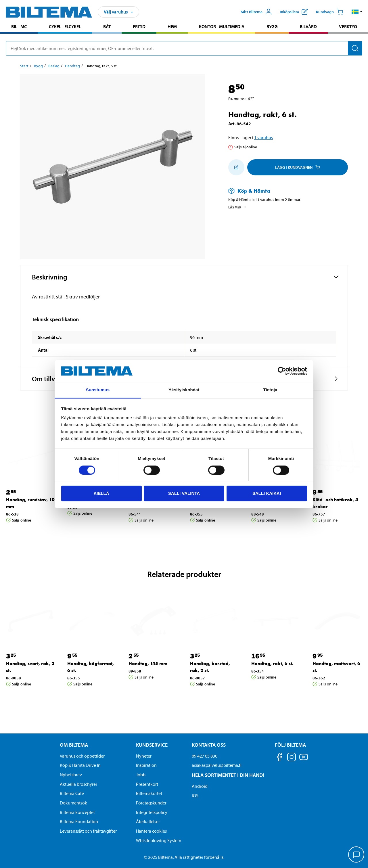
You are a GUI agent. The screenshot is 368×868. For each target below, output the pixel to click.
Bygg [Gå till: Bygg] (38, 66)
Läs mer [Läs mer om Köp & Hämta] (237, 207)
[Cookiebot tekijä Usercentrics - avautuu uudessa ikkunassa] (282, 371)
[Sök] (355, 48)
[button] (357, 12)
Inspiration (146, 765)
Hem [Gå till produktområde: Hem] (172, 26)
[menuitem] (19, 27)
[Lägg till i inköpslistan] (236, 167)
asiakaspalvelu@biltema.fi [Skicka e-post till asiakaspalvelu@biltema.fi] (217, 765)
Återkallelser (148, 821)
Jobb (141, 775)
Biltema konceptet (77, 812)
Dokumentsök (73, 803)
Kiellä (101, 493)
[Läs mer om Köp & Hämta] (282, 191)
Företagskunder (151, 803)
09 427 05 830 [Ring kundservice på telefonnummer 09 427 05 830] (205, 756)
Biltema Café (72, 793)
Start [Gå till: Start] (24, 66)
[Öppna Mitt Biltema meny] (256, 12)
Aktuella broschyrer (78, 784)
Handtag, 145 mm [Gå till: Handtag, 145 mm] (148, 663)
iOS (195, 796)
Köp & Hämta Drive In (80, 765)
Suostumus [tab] (98, 390)
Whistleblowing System (159, 840)
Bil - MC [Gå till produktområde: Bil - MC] (19, 26)
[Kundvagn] (330, 12)
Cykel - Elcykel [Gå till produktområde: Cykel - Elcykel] (65, 26)
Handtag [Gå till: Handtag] (72, 66)
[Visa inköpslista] (294, 12)
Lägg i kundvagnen (298, 167)
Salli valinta (184, 493)
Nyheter (144, 756)
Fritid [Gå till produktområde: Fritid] (139, 26)
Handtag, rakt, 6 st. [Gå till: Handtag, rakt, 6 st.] (272, 663)
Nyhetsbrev (71, 775)
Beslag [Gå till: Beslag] (54, 66)
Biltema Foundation (79, 821)
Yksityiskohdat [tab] (184, 390)
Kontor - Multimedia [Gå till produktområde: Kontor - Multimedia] (222, 26)
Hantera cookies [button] (151, 831)
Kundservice (152, 745)
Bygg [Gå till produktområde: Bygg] (272, 26)
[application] (356, 855)
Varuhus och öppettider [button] (82, 756)
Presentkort (147, 784)
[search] (184, 48)
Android (200, 786)
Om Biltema (74, 745)
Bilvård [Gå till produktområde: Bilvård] (308, 26)
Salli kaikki (267, 493)
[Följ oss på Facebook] (279, 758)
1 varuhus (263, 137)
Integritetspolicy (152, 812)
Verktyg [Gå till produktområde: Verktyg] (348, 26)
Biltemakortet (149, 793)
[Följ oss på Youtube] (304, 760)
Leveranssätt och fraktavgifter (88, 831)
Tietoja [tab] (270, 390)
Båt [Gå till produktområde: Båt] (107, 26)
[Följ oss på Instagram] (292, 758)
